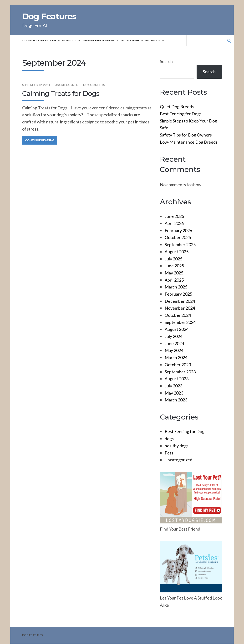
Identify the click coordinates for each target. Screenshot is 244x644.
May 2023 (174, 393)
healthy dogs (177, 446)
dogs (169, 439)
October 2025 (178, 237)
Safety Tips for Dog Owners (186, 135)
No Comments (94, 85)
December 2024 (180, 301)
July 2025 (173, 259)
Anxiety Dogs (138, 41)
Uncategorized (66, 85)
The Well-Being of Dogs (105, 41)
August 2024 (177, 329)
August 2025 (177, 252)
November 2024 (180, 308)
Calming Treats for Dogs (61, 93)
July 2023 (173, 386)
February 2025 (178, 294)
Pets (169, 453)
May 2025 (174, 273)
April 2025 (174, 280)
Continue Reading (40, 140)
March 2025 (176, 287)
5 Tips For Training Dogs (42, 41)
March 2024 (176, 357)
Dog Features (49, 16)
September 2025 (180, 244)
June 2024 (174, 343)
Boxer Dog (162, 41)
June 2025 (174, 266)
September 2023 (180, 372)
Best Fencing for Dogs (181, 114)
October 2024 (178, 315)
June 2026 (174, 216)
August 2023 (177, 379)
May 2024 (174, 350)
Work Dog (74, 41)
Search (166, 61)
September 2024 (180, 322)
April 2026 (174, 223)
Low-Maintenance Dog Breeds (189, 142)
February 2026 (178, 230)
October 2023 (178, 365)
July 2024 (173, 336)
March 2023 (176, 400)
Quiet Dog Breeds (177, 107)
